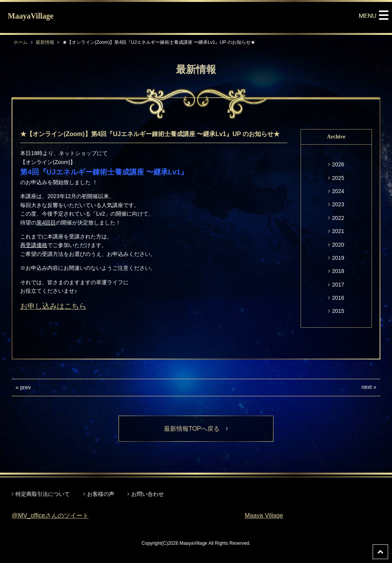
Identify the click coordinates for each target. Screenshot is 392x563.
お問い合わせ (148, 494)
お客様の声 (101, 494)
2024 (338, 191)
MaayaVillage (31, 16)
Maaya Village (264, 516)
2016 (338, 298)
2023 (338, 204)
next (366, 387)
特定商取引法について (43, 494)
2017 (338, 285)
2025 (338, 178)
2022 (338, 218)
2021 (338, 231)
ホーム (21, 42)
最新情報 (45, 42)
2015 (338, 311)
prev (25, 387)
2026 (338, 164)
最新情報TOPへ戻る (196, 429)
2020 (338, 245)
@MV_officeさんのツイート (50, 516)
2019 (338, 258)
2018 (338, 271)
